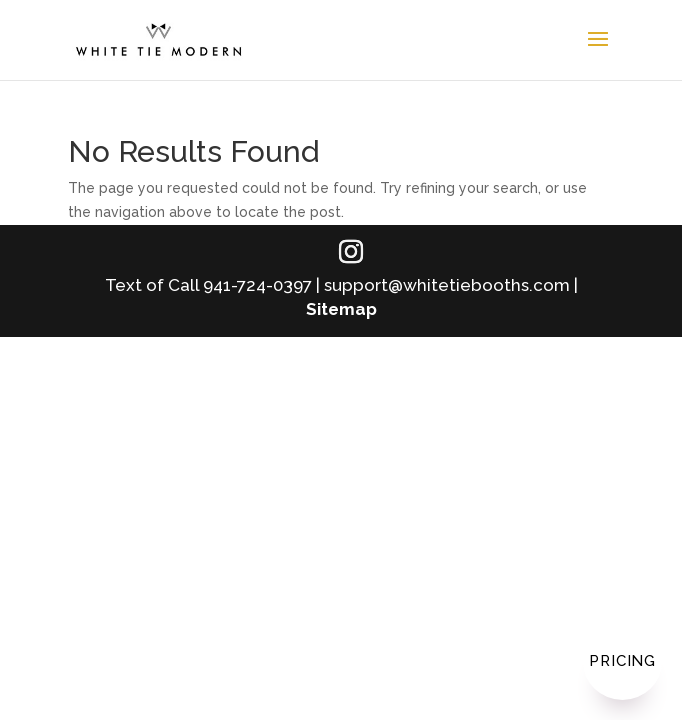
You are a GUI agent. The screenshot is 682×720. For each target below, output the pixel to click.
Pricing (622, 661)
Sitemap (341, 309)
